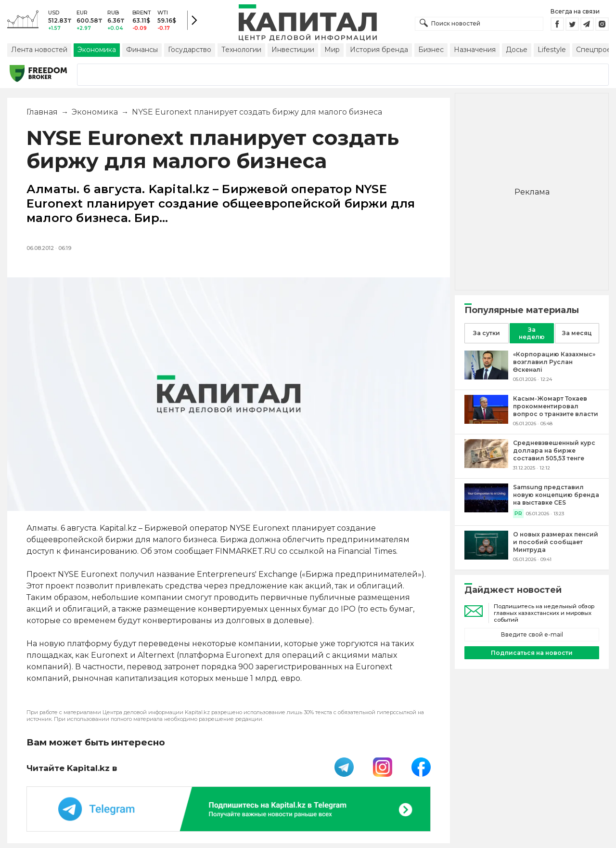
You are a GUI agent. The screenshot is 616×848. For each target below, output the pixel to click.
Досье (517, 50)
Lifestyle (552, 50)
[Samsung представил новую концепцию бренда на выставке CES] (486, 510)
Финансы (142, 50)
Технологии (241, 50)
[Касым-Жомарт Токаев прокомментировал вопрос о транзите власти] (486, 421)
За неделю (532, 333)
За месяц (577, 333)
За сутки (487, 333)
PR (518, 514)
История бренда (379, 50)
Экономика (97, 50)
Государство (190, 50)
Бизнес (431, 50)
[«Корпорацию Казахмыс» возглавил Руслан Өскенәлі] (486, 377)
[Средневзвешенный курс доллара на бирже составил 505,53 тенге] (486, 465)
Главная (42, 112)
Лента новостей (39, 50)
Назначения (475, 50)
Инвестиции (293, 50)
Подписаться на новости (532, 653)
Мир (332, 50)
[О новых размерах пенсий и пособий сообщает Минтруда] (486, 557)
